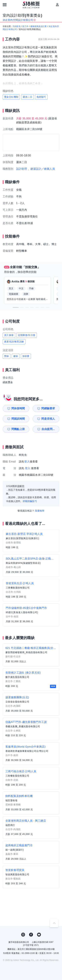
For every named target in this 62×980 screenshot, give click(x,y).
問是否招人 (48, 419)
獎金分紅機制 (11, 97)
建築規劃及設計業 (39, 26)
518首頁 (17, 26)
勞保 (7, 356)
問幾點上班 (18, 429)
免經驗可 (41, 97)
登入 (27, 462)
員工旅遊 (9, 335)
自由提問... (48, 429)
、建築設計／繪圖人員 (41, 169)
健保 (16, 356)
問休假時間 (18, 408)
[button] (16, 307)
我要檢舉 (40, 511)
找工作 (25, 26)
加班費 (26, 356)
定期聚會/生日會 (27, 335)
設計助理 (22, 169)
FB (31, 935)
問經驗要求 (48, 408)
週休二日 (27, 97)
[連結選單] (5, 5)
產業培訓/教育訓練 (14, 342)
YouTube (39, 935)
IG (23, 935)
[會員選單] (57, 5)
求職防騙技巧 (30, 501)
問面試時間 (18, 419)
